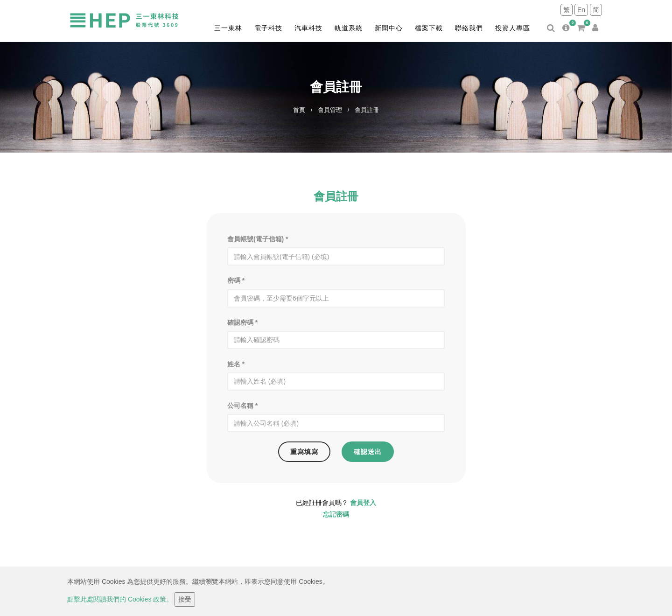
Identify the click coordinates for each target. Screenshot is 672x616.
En (581, 10)
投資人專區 (513, 28)
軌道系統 (349, 28)
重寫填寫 (304, 452)
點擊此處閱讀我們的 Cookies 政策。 (120, 599)
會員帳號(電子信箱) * (258, 239)
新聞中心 (389, 28)
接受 (185, 599)
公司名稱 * (242, 406)
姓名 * (236, 364)
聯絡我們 (469, 28)
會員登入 (363, 503)
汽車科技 (308, 28)
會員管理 (330, 110)
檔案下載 (429, 28)
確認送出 (368, 452)
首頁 (299, 110)
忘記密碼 (336, 514)
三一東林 (228, 28)
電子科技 (268, 28)
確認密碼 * (242, 322)
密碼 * (236, 280)
